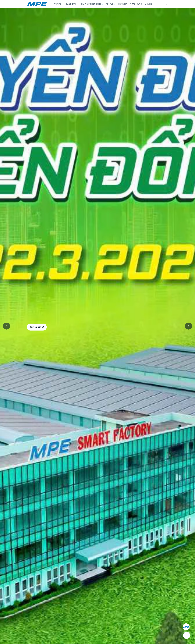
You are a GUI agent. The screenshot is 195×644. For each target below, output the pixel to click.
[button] (189, 326)
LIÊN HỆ (148, 4)
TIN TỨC (111, 4)
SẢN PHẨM (72, 4)
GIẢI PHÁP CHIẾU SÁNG (92, 4)
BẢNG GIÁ (123, 4)
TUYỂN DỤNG (136, 4)
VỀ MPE (59, 4)
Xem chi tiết (37, 327)
